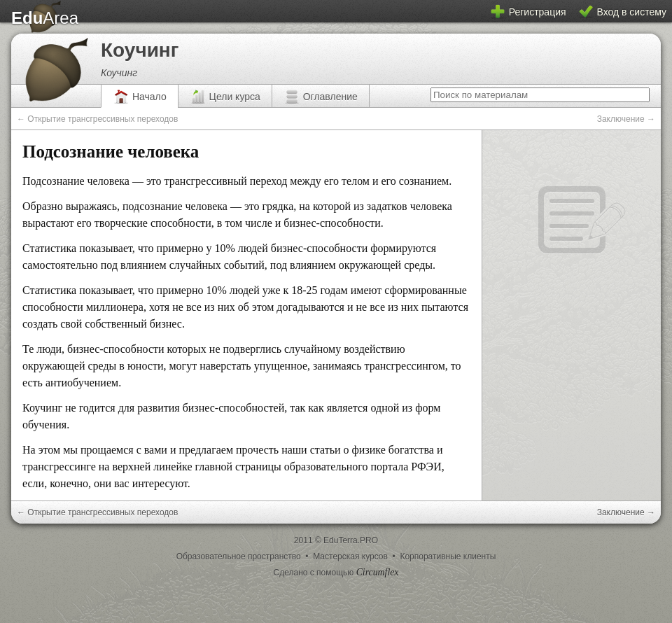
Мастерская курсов (351, 556)
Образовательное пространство (240, 556)
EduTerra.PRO (351, 540)
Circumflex (378, 572)
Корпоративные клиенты (448, 556)
